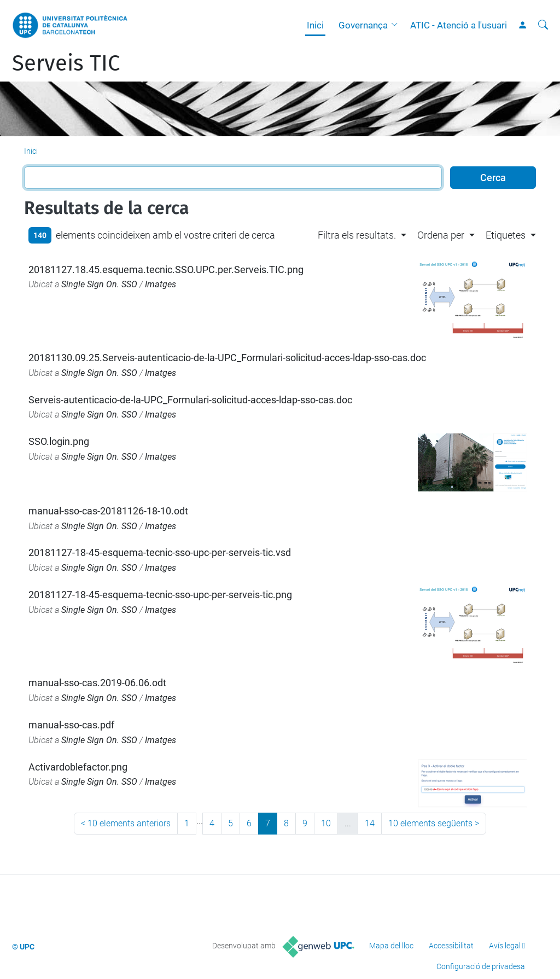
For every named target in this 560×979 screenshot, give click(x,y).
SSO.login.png (59, 441)
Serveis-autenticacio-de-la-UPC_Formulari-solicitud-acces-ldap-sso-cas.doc (190, 400)
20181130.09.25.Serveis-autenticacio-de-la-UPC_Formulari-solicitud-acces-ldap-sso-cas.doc (227, 358)
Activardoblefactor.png (78, 767)
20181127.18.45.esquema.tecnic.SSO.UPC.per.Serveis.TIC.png (166, 270)
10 (326, 823)
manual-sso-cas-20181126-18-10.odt (108, 511)
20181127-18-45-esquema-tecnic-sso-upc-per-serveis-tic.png (160, 595)
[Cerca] (543, 25)
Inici (315, 25)
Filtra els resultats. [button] (357, 235)
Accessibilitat (451, 946)
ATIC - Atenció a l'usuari (459, 25)
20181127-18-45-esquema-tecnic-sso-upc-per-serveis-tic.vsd (160, 552)
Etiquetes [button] (506, 235)
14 (370, 823)
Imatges (161, 284)
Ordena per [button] (441, 235)
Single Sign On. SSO (99, 284)
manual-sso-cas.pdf (71, 725)
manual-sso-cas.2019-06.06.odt (97, 683)
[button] (397, 25)
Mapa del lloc (391, 946)
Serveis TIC (66, 63)
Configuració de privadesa (481, 966)
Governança (363, 25)
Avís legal (505, 946)
